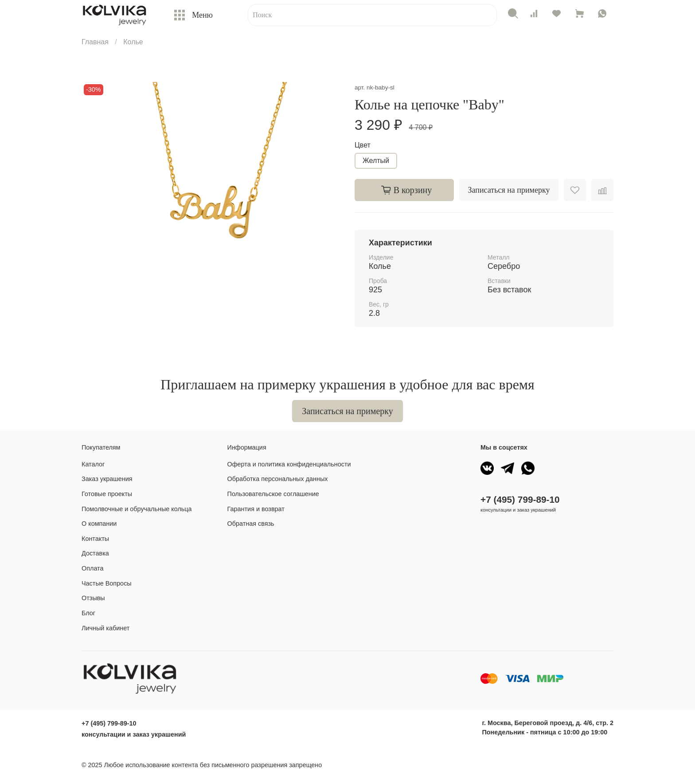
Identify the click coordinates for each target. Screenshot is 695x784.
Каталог (93, 464)
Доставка (95, 553)
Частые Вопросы (107, 583)
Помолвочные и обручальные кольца (137, 509)
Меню (193, 15)
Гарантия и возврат (256, 509)
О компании (99, 524)
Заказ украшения (107, 479)
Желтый (376, 161)
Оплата (93, 568)
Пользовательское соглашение (273, 494)
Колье (133, 42)
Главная (95, 42)
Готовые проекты (107, 494)
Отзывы (93, 598)
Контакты (95, 539)
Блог (88, 613)
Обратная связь (251, 524)
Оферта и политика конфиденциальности (289, 464)
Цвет (363, 145)
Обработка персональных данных (278, 479)
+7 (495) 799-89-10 (520, 499)
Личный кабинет (105, 628)
